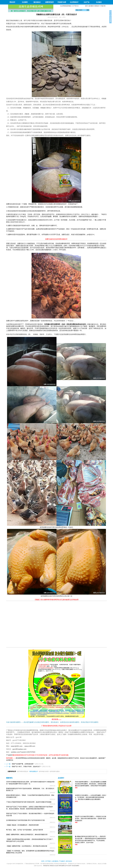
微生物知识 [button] (37, 2)
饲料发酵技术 (34, 771)
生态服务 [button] (99, 2)
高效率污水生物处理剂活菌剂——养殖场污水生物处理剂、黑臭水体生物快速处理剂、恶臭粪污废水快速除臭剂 (91, 819)
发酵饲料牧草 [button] (49, 2)
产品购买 (62, 861)
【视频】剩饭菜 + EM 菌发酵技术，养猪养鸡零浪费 (22, 825)
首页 (86, 6)
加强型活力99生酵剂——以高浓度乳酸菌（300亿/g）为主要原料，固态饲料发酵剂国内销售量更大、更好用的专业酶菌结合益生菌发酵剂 (91, 797)
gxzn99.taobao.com (19, 749)
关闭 (110, 12)
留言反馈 (69, 861)
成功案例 (91, 6)
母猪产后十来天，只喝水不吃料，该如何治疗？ (27, 767)
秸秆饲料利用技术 (23, 771)
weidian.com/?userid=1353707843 (23, 752)
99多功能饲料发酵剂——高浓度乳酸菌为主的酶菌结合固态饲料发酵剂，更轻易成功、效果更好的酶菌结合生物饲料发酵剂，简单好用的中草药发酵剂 (91, 784)
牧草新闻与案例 (55, 771)
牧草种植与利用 (44, 771)
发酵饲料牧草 (12, 771)
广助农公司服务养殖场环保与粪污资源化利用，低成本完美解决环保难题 (29, 802)
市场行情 (103, 6)
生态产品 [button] (87, 2)
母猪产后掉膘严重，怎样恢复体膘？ (23, 764)
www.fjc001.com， (17, 746)
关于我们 (48, 861)
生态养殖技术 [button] (74, 2)
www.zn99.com (30, 746)
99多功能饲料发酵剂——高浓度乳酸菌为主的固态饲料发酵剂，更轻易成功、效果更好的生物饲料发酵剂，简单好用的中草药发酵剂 (52, 722)
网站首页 (12, 2)
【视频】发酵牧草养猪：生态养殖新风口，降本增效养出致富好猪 (27, 846)
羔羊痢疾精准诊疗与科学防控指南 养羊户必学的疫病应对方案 (25, 820)
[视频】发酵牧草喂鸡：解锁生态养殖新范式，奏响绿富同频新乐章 (27, 835)
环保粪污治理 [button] (62, 2)
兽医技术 (97, 6)
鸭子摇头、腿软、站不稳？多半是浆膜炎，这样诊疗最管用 (25, 830)
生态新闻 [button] (25, 2)
